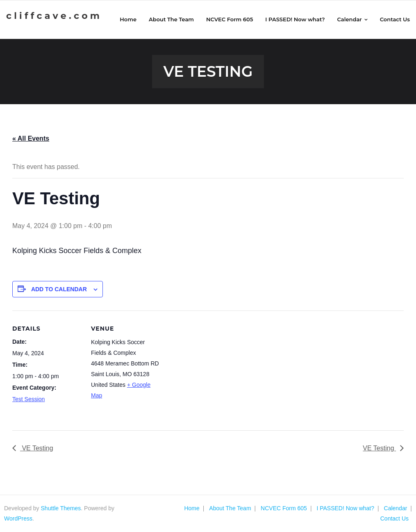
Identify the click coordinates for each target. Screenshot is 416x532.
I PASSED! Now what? (345, 508)
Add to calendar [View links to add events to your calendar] (59, 289)
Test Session (28, 399)
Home (192, 508)
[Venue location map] (213, 367)
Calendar (396, 508)
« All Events (31, 138)
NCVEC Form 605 (284, 508)
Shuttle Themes (61, 508)
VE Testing (37, 448)
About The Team (230, 508)
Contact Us (394, 518)
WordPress (18, 518)
